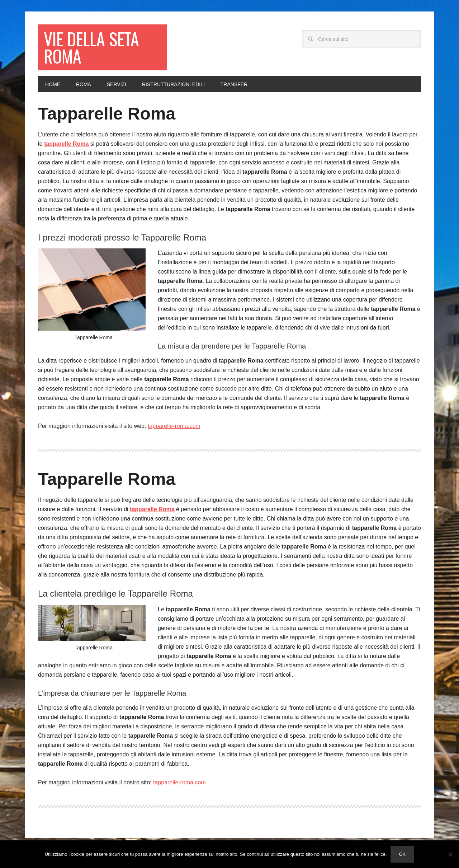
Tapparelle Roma (107, 114)
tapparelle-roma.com (174, 426)
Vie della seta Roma (91, 47)
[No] (450, 854)
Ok (403, 854)
